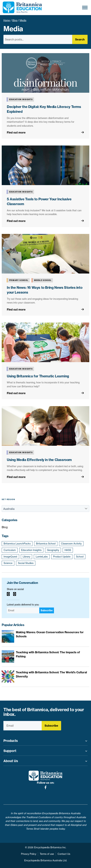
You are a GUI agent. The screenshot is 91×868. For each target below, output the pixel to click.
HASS (68, 550)
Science (8, 563)
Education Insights (31, 550)
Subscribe (47, 610)
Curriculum (10, 550)
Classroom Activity (71, 544)
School (80, 557)
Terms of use (47, 854)
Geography (53, 550)
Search (80, 39)
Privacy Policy (29, 854)
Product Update (62, 557)
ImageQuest (10, 557)
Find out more (16, 132)
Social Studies (26, 563)
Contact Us (64, 854)
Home (7, 20)
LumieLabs (42, 557)
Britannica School (46, 544)
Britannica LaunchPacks (17, 544)
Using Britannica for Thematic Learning (38, 376)
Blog (15, 20)
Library (26, 557)
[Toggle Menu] (85, 7)
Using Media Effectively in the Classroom (39, 460)
